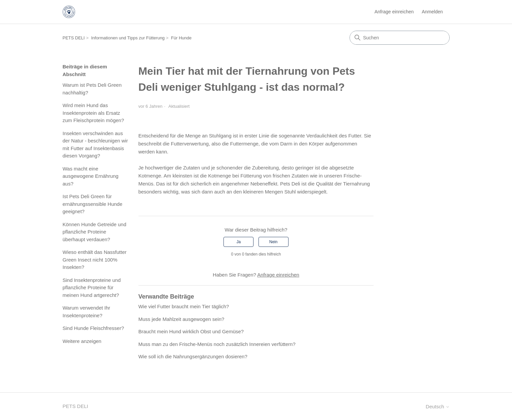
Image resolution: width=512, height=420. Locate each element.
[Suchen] (400, 38)
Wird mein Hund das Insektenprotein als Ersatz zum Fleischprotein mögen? (93, 113)
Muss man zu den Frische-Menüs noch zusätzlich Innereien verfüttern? (217, 344)
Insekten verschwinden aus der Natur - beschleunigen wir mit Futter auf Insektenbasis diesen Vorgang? (95, 145)
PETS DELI (74, 38)
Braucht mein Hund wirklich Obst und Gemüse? (191, 331)
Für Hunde (181, 38)
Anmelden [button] (432, 12)
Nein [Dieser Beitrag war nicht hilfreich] (273, 242)
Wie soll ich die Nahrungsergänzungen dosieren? (193, 356)
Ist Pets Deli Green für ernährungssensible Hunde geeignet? (93, 204)
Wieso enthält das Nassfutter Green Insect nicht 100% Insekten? (95, 260)
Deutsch (437, 406)
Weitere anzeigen (82, 341)
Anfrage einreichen (394, 12)
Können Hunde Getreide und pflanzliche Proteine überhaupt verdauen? (95, 232)
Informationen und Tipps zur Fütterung (128, 38)
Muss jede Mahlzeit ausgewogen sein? (181, 319)
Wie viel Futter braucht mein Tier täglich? (184, 306)
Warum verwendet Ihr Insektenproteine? (87, 312)
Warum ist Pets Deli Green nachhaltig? (92, 89)
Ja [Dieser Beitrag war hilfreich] (239, 242)
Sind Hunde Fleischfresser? (93, 328)
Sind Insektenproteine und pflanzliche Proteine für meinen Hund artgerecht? (92, 288)
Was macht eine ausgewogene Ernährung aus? (91, 176)
